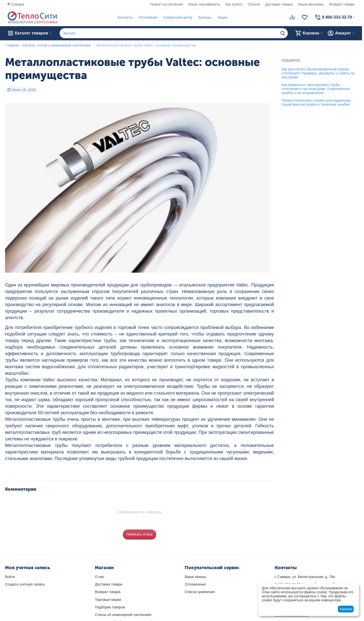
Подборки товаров (110, 607)
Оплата (254, 4)
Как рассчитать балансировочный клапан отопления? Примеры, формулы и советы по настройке (318, 73)
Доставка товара (279, 4)
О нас (99, 577)
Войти (10, 577)
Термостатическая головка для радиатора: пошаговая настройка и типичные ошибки (316, 102)
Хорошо (346, 609)
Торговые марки (108, 600)
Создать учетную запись (25, 584)
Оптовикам (148, 17)
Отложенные (195, 584)
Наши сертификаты (204, 4)
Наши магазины (311, 4)
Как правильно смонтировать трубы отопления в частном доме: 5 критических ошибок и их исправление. (316, 89)
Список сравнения (200, 592)
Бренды (204, 17)
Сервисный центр (177, 17)
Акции (222, 17)
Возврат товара (342, 4)
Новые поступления (167, 4)
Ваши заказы (195, 577)
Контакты (125, 17)
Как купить (234, 4)
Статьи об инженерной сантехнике (123, 615)
